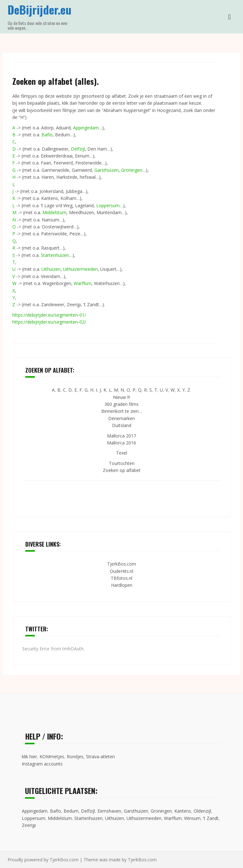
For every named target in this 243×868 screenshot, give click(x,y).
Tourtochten (122, 463)
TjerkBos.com (122, 564)
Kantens (183, 811)
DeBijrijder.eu (40, 9)
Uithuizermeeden (80, 269)
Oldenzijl (202, 811)
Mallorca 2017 (121, 436)
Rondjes (75, 756)
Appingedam (86, 128)
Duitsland (122, 425)
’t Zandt (211, 818)
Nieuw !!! (121, 397)
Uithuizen (51, 269)
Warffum (83, 283)
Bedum (71, 811)
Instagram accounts (42, 764)
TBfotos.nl (121, 578)
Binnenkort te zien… (122, 411)
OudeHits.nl (121, 571)
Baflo (47, 135)
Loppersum (108, 205)
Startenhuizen (55, 255)
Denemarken (121, 418)
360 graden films (121, 404)
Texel (122, 453)
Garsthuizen (106, 170)
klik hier (29, 756)
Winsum (192, 818)
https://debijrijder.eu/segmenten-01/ (49, 315)
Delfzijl (78, 149)
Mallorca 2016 (121, 443)
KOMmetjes (52, 756)
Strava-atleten (100, 756)
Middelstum (54, 212)
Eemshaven (109, 811)
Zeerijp (29, 825)
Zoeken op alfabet (122, 470)
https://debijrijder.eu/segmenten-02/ (49, 322)
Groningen (132, 170)
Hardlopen (122, 585)
